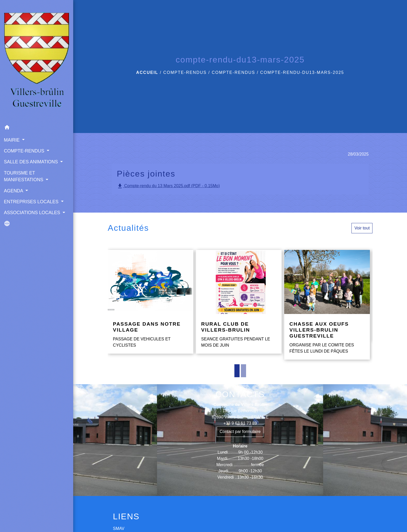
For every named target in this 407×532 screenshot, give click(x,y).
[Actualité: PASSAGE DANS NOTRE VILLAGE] (151, 302)
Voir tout (362, 228)
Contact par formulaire (240, 432)
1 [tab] (237, 371)
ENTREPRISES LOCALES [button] (32, 202)
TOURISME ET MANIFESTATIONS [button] (24, 176)
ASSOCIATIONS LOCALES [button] (33, 213)
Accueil (147, 72)
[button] (37, 128)
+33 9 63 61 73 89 (240, 423)
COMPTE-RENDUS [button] (25, 151)
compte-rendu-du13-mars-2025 (302, 72)
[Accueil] (37, 61)
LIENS (126, 516)
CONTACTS (240, 394)
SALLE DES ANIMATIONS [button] (32, 162)
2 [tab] (243, 371)
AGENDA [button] (14, 191)
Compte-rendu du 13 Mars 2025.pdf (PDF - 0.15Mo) (168, 186)
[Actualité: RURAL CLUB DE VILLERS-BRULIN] (239, 302)
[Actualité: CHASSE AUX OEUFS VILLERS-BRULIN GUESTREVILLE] (327, 305)
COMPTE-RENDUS (185, 72)
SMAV (119, 528)
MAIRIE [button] (12, 140)
